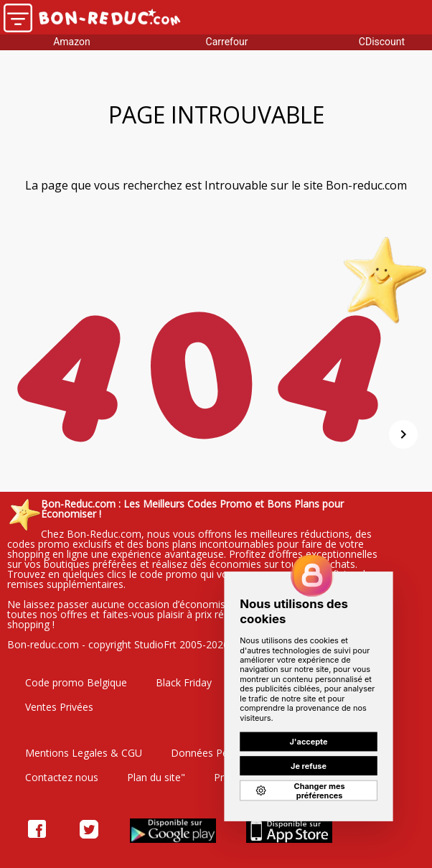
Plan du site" (156, 777)
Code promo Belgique (76, 682)
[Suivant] (403, 434)
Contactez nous (62, 777)
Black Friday (184, 682)
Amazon (72, 42)
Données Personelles (220, 753)
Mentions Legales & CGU (84, 753)
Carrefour (227, 42)
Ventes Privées (59, 707)
